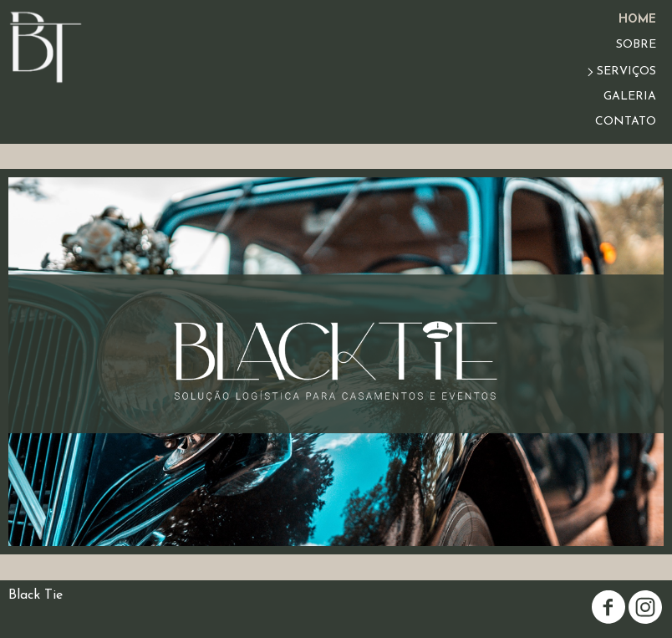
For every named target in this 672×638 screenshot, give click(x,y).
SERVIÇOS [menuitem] (626, 71)
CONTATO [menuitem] (626, 122)
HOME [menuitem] (637, 20)
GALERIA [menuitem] (630, 97)
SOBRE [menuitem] (636, 45)
